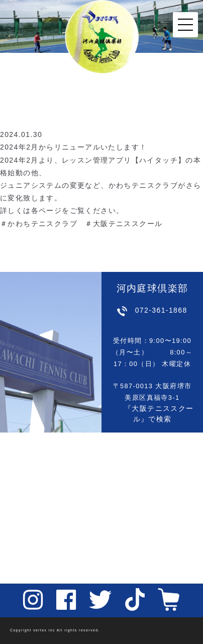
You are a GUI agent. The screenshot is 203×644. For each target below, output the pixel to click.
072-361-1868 (161, 310)
